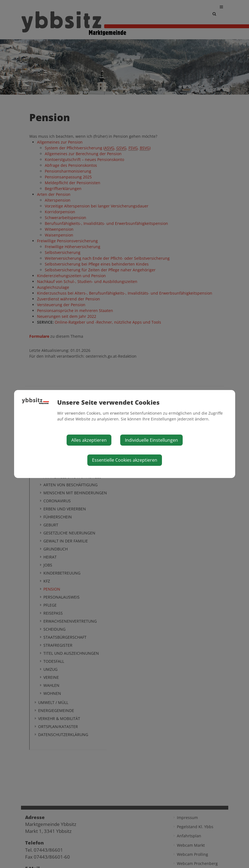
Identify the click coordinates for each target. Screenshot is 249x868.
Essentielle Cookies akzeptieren (125, 460)
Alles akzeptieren (89, 440)
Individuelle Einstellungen (151, 440)
